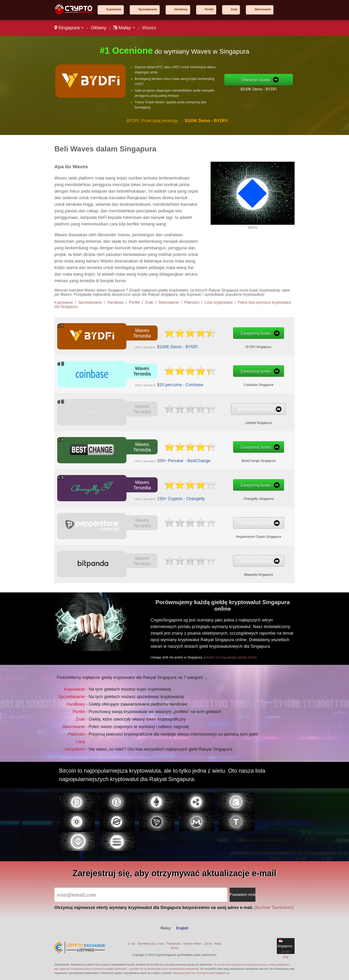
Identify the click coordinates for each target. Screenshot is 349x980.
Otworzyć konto (256, 80)
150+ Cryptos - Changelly (156, 495)
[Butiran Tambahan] (274, 908)
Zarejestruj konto (201, 334)
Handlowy (181, 9)
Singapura (69, 28)
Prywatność (174, 944)
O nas (131, 944)
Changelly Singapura (203, 495)
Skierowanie (263, 9)
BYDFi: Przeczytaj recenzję (152, 121)
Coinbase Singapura (203, 381)
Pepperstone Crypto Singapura (203, 533)
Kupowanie (114, 9)
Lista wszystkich (91, 733)
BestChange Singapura (203, 457)
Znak (234, 9)
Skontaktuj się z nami (151, 944)
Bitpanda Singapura (203, 571)
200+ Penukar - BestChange (157, 457)
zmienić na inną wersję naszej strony (250, 646)
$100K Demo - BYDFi (258, 89)
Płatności (192, 302)
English (182, 928)
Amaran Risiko (192, 944)
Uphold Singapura (203, 419)
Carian (208, 944)
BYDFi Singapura (203, 343)
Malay (124, 28)
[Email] (141, 895)
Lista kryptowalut (218, 302)
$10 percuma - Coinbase (155, 381)
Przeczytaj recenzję (201, 410)
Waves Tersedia (132, 334)
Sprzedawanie (148, 9)
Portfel (209, 9)
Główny (99, 28)
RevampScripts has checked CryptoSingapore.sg (201, 973)
